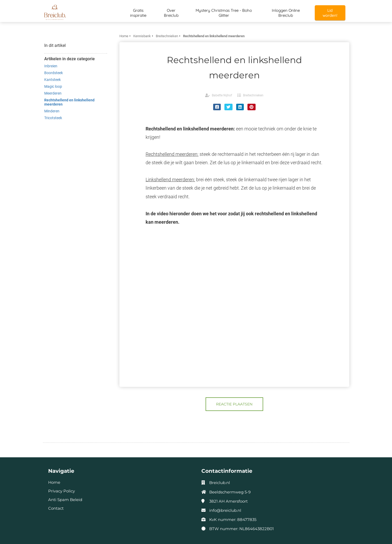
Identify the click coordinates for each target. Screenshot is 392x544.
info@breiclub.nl (225, 510)
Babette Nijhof (222, 95)
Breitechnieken (253, 95)
